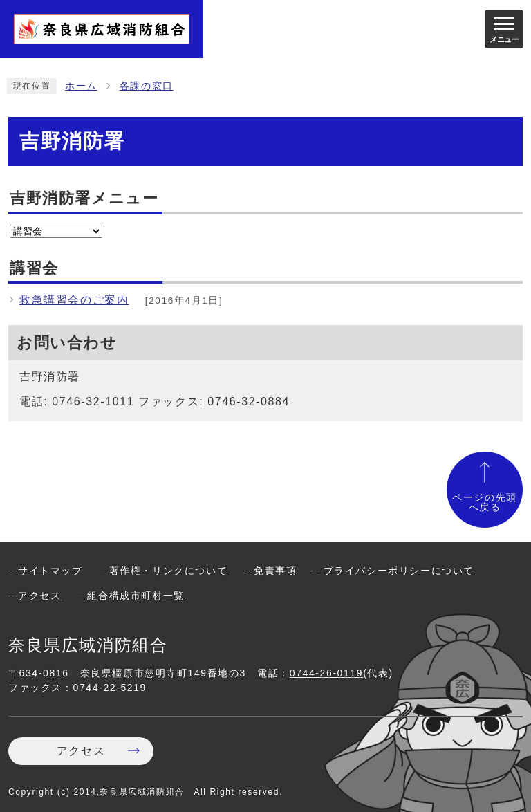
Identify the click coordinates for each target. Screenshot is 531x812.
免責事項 (275, 571)
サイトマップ (50, 571)
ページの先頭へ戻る (485, 502)
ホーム (81, 86)
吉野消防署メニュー (84, 198)
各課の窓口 (147, 86)
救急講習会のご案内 (74, 300)
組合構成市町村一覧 (136, 596)
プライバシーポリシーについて (399, 571)
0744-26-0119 (326, 673)
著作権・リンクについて (169, 571)
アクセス (39, 596)
